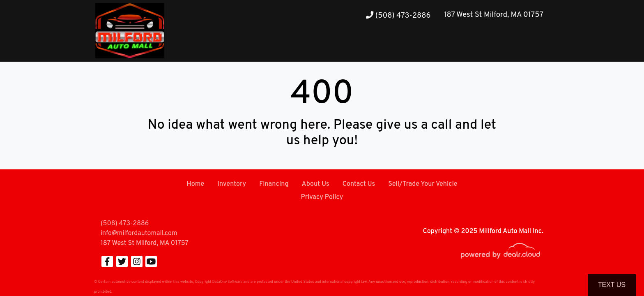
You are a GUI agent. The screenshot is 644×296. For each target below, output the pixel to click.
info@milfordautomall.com (139, 234)
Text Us (612, 285)
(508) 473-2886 (398, 16)
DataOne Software (227, 282)
